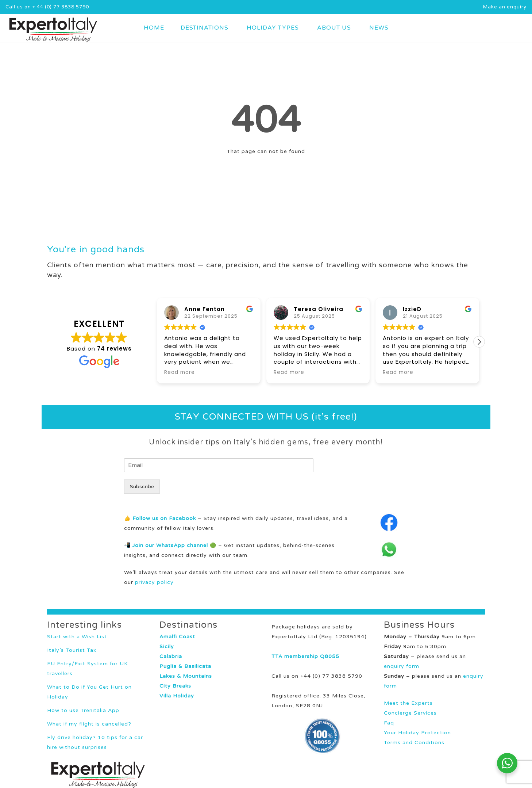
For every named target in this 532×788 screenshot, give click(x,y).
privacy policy (154, 582)
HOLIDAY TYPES (273, 28)
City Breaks (175, 686)
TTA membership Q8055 (305, 656)
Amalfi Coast (177, 637)
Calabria (171, 656)
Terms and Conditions (414, 743)
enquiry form (402, 666)
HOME (154, 28)
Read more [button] (180, 372)
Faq (389, 723)
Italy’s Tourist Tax (72, 650)
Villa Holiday (177, 696)
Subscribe (142, 487)
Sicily (167, 647)
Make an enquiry (505, 7)
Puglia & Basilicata (185, 666)
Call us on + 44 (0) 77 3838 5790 (47, 7)
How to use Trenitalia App (83, 710)
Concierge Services (410, 713)
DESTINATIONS (205, 28)
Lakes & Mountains (186, 676)
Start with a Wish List (77, 637)
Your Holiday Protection (417, 733)
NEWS (379, 28)
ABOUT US (334, 28)
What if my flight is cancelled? (89, 724)
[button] (479, 342)
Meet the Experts (408, 703)
